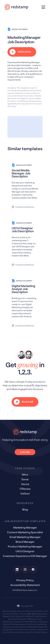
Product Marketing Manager (25, 546)
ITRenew (25, 489)
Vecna (25, 484)
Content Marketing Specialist (25, 532)
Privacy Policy (25, 580)
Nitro (25, 474)
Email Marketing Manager (25, 537)
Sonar (25, 479)
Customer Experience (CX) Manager (25, 556)
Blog (25, 509)
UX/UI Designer (25, 551)
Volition (25, 493)
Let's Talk (25, 452)
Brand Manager (25, 542)
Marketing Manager (25, 527)
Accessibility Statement (25, 585)
